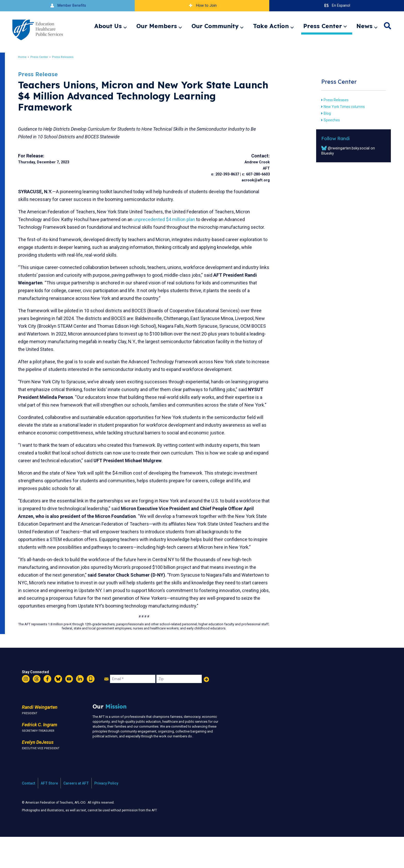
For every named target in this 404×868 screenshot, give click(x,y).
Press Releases (67, 57)
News (364, 26)
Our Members (157, 26)
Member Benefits (67, 6)
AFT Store (49, 814)
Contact (29, 814)
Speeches (328, 120)
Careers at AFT (76, 814)
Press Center (323, 26)
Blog (324, 113)
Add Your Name (206, 710)
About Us (108, 26)
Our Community (215, 26)
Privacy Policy (106, 814)
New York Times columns (341, 107)
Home (27, 57)
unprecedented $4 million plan (169, 219)
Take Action (271, 26)
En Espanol (337, 6)
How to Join (202, 6)
